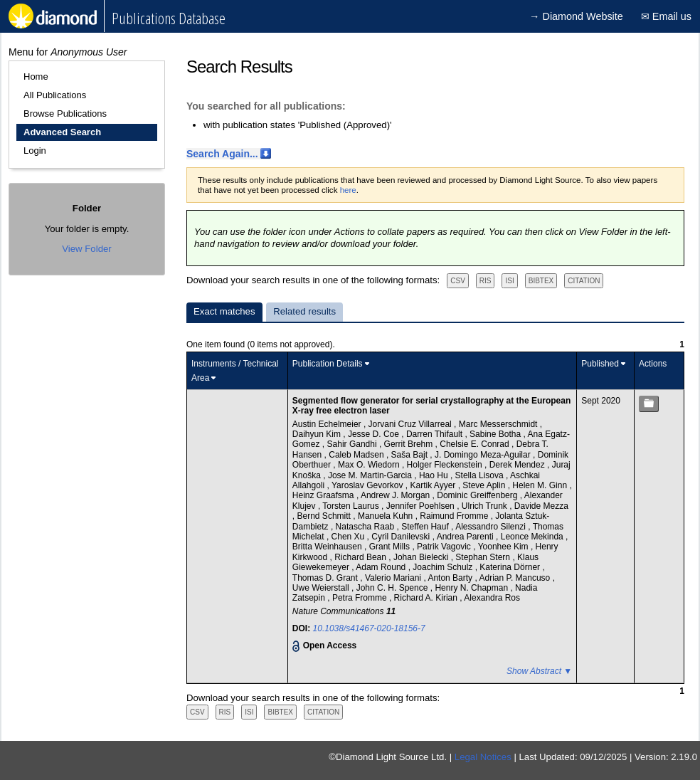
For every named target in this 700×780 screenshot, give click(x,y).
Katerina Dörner (511, 567)
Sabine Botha (496, 434)
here (348, 190)
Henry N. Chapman (472, 588)
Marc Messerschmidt (499, 424)
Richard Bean (361, 557)
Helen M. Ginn (541, 485)
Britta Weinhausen (328, 547)
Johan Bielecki (422, 557)
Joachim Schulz (444, 567)
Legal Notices (483, 757)
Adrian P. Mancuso (515, 578)
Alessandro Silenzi (492, 527)
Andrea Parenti (466, 537)
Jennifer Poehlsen (421, 506)
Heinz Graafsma (324, 495)
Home (36, 77)
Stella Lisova (481, 475)
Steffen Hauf (426, 527)
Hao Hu (435, 475)
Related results (304, 311)
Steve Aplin (485, 485)
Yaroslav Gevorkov (368, 485)
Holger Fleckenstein (446, 465)
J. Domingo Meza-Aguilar (484, 455)
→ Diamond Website (576, 16)
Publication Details (328, 364)
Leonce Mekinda (533, 537)
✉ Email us (666, 16)
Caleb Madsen (357, 455)
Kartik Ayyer (434, 485)
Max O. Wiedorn (370, 465)
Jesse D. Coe (375, 434)
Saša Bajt (411, 455)
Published (600, 364)
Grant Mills (391, 547)
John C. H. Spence (393, 588)
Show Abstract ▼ (539, 671)
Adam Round (382, 567)
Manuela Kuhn (387, 516)
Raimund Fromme (455, 516)
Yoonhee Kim (504, 547)
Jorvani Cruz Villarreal (412, 424)
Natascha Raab (366, 527)
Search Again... (222, 154)
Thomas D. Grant (326, 578)
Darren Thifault (435, 434)
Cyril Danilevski (402, 537)
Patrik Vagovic (445, 547)
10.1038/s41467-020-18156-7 (369, 628)
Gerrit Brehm (410, 444)
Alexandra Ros (492, 598)
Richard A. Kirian (427, 598)
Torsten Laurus (352, 506)
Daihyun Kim (318, 434)
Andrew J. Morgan (397, 495)
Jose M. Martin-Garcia (371, 475)
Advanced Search (62, 132)
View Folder (86, 249)
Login (35, 151)
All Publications (55, 95)
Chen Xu (349, 537)
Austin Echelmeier (328, 424)
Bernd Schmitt (325, 516)
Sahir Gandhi (353, 444)
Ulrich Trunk (486, 506)
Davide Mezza (541, 506)
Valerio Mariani (394, 578)
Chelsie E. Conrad (476, 444)
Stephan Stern (484, 557)
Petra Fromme (361, 598)
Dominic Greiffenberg (478, 495)
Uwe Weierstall (322, 588)
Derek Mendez (518, 465)
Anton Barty (451, 578)
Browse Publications (65, 114)
